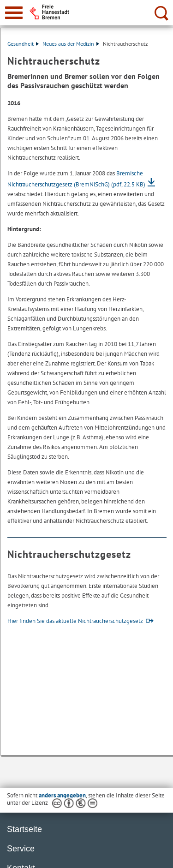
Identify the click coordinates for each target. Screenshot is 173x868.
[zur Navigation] (14, 13)
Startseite (24, 829)
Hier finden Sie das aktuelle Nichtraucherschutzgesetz (75, 621)
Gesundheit (23, 44)
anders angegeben (62, 795)
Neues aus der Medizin (71, 44)
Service (21, 849)
